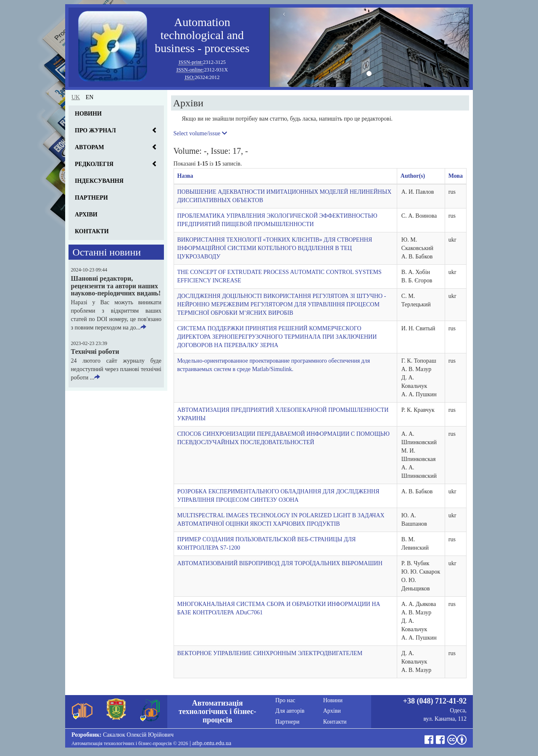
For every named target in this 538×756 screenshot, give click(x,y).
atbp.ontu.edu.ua (212, 743)
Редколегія (94, 164)
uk (76, 97)
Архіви (86, 215)
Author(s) (413, 176)
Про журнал (95, 130)
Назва (185, 176)
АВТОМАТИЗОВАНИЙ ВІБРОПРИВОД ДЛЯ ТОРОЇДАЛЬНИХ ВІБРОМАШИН (280, 563)
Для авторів (290, 711)
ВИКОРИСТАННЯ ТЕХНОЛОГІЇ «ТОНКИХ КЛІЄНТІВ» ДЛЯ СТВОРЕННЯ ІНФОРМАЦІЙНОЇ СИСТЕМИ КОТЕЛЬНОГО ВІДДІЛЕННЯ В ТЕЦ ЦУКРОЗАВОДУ (275, 248)
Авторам (89, 147)
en (90, 97)
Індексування (99, 181)
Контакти (92, 231)
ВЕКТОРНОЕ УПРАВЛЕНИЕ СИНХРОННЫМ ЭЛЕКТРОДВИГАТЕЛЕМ (270, 653)
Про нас (285, 700)
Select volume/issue (200, 133)
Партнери (91, 198)
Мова (456, 176)
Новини (88, 114)
